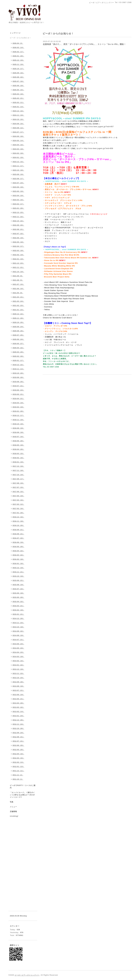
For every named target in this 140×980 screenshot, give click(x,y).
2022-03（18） (18, 250)
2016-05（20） (18, 547)
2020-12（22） (18, 314)
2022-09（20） (18, 225)
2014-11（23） (18, 623)
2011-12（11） (18, 771)
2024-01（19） (18, 157)
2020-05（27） (18, 344)
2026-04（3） (18, 43)
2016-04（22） (18, 551)
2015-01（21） (18, 614)
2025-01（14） (18, 107)
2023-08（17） (18, 179)
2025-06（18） (18, 86)
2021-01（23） (18, 310)
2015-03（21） (18, 606)
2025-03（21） (18, 98)
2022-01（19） (18, 259)
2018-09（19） (18, 428)
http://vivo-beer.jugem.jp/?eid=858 (98, 148)
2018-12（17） (18, 415)
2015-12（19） (18, 568)
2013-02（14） (18, 711)
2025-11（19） (18, 64)
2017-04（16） (18, 500)
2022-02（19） (18, 255)
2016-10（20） (18, 525)
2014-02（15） (18, 661)
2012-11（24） (18, 724)
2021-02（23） (18, 305)
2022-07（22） (18, 234)
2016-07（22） (18, 538)
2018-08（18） (18, 432)
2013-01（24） (18, 716)
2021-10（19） (18, 272)
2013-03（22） (18, 707)
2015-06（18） (18, 593)
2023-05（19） (18, 191)
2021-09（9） (18, 276)
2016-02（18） (18, 559)
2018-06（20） (18, 441)
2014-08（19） (18, 635)
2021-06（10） (18, 289)
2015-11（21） (18, 572)
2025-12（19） (18, 60)
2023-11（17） (18, 166)
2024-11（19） (18, 115)
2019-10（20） (18, 373)
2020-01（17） (18, 360)
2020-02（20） (18, 356)
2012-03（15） (18, 758)
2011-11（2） (18, 775)
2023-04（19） (18, 196)
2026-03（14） (18, 47)
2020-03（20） (18, 352)
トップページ (15, 33)
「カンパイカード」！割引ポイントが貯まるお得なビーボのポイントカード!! (22, 795)
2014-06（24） (18, 644)
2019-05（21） (18, 394)
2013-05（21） (18, 699)
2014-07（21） (18, 640)
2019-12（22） (18, 365)
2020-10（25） (18, 322)
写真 (12, 802)
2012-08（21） (18, 737)
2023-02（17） (18, 204)
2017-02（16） (18, 508)
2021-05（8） (18, 293)
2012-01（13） (18, 766)
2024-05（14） (18, 141)
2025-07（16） (18, 81)
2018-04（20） (18, 449)
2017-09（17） (18, 479)
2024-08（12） (18, 128)
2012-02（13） (18, 762)
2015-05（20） (18, 597)
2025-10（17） (18, 69)
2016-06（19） (18, 542)
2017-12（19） (18, 466)
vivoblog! (14, 816)
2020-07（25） (18, 335)
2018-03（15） (18, 454)
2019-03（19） (18, 403)
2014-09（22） (18, 631)
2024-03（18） (18, 149)
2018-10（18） (18, 424)
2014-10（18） (18, 627)
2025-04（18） (18, 94)
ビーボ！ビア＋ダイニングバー (27, 975)
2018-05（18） (18, 445)
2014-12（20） (18, 618)
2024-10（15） (18, 119)
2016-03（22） (18, 555)
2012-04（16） (18, 754)
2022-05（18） (18, 242)
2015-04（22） (18, 602)
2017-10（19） (18, 475)
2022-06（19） (18, 238)
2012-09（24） (18, 733)
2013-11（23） (18, 673)
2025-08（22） (18, 77)
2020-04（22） (18, 348)
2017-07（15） (18, 487)
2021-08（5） (18, 280)
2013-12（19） (18, 669)
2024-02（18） (18, 153)
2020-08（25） (18, 331)
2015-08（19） (18, 585)
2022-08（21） (18, 229)
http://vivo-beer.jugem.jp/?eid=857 (99, 127)
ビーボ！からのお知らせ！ (21, 38)
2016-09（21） (18, 530)
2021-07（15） (18, 284)
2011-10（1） (18, 779)
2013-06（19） (18, 695)
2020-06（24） (18, 339)
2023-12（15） (18, 162)
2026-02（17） (18, 52)
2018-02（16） (18, 458)
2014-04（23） (18, 652)
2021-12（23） (18, 263)
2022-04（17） (18, 246)
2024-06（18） (18, 136)
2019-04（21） (18, 399)
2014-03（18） (18, 657)
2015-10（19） (18, 576)
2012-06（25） (18, 745)
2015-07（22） (18, 589)
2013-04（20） (18, 703)
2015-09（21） (18, 580)
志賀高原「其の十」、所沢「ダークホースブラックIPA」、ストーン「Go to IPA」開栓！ (84, 44)
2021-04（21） (18, 297)
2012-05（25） (18, 750)
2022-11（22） (18, 217)
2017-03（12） (18, 504)
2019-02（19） (18, 407)
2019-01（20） (18, 411)
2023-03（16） (18, 200)
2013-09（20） (18, 682)
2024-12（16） (18, 111)
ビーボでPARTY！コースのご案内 (23, 787)
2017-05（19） (18, 496)
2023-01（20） (18, 208)
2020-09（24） (18, 327)
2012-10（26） (18, 728)
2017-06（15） (18, 492)
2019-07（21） (18, 386)
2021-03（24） (18, 301)
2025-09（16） (18, 73)
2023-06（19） (18, 187)
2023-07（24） (18, 183)
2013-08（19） (18, 686)
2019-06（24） (18, 390)
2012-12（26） (18, 720)
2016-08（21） (18, 534)
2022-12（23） (18, 212)
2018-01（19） (18, 462)
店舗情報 (13, 812)
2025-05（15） (18, 90)
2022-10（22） (18, 221)
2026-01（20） (18, 56)
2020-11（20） (18, 318)
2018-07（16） (18, 437)
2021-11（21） (18, 267)
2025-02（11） (18, 102)
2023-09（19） (18, 174)
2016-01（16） (18, 563)
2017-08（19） (18, 483)
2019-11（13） (18, 369)
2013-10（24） (18, 678)
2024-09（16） (18, 124)
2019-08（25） (18, 382)
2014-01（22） (18, 665)
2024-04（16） (18, 145)
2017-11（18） (18, 470)
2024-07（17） (18, 132)
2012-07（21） (18, 741)
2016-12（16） (18, 517)
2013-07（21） (18, 690)
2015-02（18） (18, 610)
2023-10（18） (18, 170)
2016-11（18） (18, 521)
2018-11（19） (18, 420)
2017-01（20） (18, 513)
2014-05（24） (18, 648)
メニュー (13, 807)
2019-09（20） (18, 377)
